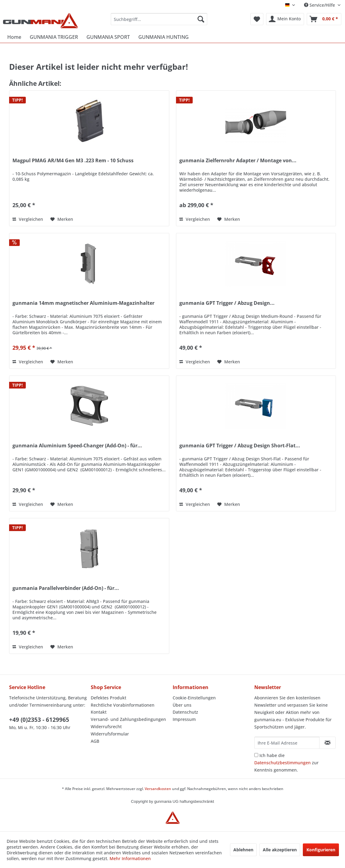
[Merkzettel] (257, 19)
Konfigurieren (321, 850)
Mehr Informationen (130, 858)
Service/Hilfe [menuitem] (320, 5)
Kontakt (99, 712)
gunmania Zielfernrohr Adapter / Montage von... (238, 161)
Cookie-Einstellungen (194, 698)
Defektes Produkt (108, 698)
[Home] (14, 37)
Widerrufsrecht (106, 727)
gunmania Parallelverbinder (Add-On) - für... (66, 588)
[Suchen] (201, 19)
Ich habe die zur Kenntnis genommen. (286, 763)
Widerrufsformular (110, 734)
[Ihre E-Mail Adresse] (287, 743)
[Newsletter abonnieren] (327, 743)
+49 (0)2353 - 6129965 (39, 720)
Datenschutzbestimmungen (282, 763)
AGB (95, 741)
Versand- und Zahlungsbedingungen (128, 719)
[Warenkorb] (324, 19)
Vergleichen (28, 219)
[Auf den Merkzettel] (62, 219)
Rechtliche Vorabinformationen (123, 705)
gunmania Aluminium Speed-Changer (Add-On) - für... (77, 446)
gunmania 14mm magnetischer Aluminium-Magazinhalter (83, 303)
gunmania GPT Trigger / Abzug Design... (227, 303)
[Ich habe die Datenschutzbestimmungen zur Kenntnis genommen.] (256, 755)
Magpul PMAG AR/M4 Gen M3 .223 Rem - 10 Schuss (73, 161)
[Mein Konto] (285, 19)
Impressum (184, 719)
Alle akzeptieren (280, 850)
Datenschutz (185, 712)
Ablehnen (243, 850)
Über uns (182, 705)
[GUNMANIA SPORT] (108, 37)
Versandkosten (158, 789)
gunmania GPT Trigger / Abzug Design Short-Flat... (240, 446)
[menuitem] (159, 19)
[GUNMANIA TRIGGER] (54, 37)
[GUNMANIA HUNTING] (164, 37)
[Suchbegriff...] (159, 19)
